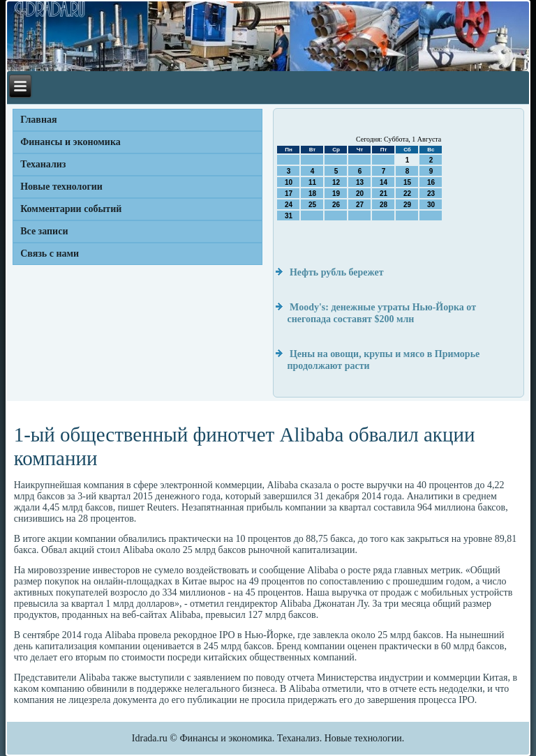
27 (360, 205)
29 (407, 205)
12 (336, 182)
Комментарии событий (71, 209)
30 (431, 205)
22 (407, 194)
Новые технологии (61, 187)
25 (312, 205)
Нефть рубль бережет (337, 272)
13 (360, 182)
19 (336, 194)
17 (289, 194)
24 (289, 205)
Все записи (44, 231)
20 (360, 194)
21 (384, 194)
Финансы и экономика (70, 142)
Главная (38, 120)
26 (336, 205)
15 (407, 182)
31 (289, 216)
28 (384, 205)
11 (312, 182)
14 (384, 182)
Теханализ (43, 164)
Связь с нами (50, 254)
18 (312, 194)
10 (289, 182)
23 (431, 194)
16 (431, 182)
